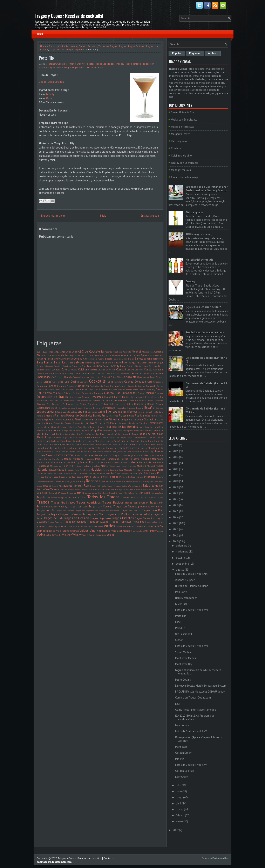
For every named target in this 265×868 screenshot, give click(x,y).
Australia (93, 359)
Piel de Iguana (179, 141)
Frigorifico (113, 416)
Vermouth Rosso (46, 531)
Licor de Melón (147, 448)
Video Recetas (71, 531)
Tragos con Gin (46, 510)
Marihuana (158, 459)
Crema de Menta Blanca (104, 390)
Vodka (41, 534)
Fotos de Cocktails (79, 415)
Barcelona (158, 359)
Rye (99, 486)
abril (179, 804)
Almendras (55, 355)
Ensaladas (121, 408)
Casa (46, 374)
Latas (130, 437)
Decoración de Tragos (52, 397)
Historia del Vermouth (199, 260)
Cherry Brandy (64, 377)
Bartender (59, 363)
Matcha (101, 462)
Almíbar (65, 355)
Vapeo (100, 527)
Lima (60, 455)
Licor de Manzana (88, 448)
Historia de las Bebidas (122, 427)
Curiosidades (129, 393)
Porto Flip (46, 58)
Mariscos (41, 462)
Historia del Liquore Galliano (192, 586)
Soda (160, 489)
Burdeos (40, 370)
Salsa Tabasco (114, 486)
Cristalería (51, 393)
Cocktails (63, 46)
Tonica (134, 497)
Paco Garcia (59, 473)
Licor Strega (149, 451)
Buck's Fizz (181, 604)
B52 (177, 704)
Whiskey (67, 535)
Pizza (56, 477)
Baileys (139, 359)
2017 (57, 352)
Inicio (40, 34)
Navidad (61, 470)
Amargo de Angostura (101, 355)
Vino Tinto (149, 531)
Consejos (83, 386)
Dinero (150, 400)
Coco (110, 382)
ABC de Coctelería (91, 351)
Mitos (78, 466)
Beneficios (109, 363)
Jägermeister (70, 434)
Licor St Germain (134, 451)
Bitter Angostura (132, 363)
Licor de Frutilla (147, 444)
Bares (40, 363)
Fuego (45, 420)
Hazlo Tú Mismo (108, 423)
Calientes (93, 370)
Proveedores (42, 482)
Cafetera (72, 370)
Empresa (88, 408)
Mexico (143, 462)
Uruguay (56, 526)
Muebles (132, 466)
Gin (106, 419)
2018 (63, 352)
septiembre (182, 564)
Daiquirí (149, 393)
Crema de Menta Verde (127, 390)
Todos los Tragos (108, 46)
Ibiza (73, 431)
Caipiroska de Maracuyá (185, 177)
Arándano (65, 359)
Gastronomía (84, 419)
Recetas (92, 46)
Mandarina (58, 459)
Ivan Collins (182, 725)
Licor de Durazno (127, 444)
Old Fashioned (184, 634)
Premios (140, 477)
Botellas (86, 366)
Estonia (59, 412)
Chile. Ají (106, 377)
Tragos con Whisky (141, 514)
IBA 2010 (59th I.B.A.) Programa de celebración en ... (195, 717)
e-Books (150, 404)
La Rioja (103, 437)
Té (136, 493)
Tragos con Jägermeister (87, 511)
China (114, 377)
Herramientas (156, 423)
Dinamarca (140, 400)
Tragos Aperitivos (89, 502)
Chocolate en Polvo (146, 377)
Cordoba (100, 386)
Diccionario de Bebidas (114, 400)
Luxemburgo (128, 455)
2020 (176, 481)
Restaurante (66, 486)
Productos (150, 477)
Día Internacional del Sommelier (75, 400)
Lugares (117, 455)
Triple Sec (138, 522)
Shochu (101, 489)
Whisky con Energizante (185, 163)
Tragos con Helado (65, 511)
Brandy (53, 46)
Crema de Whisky (147, 390)
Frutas (131, 416)
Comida (52, 386)
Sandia (64, 489)
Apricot (40, 359)
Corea (107, 386)
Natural (52, 470)
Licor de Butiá (147, 441)
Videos (84, 530)
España (149, 407)
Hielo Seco (77, 427)
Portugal (123, 477)
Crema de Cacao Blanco (48, 390)
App (162, 355)
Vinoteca (159, 531)
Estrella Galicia (70, 412)
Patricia (77, 473)
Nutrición (145, 470)
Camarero (111, 370)
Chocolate (130, 377)
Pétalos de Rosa (129, 473)
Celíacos (101, 374)
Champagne (44, 377)
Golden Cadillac (185, 771)
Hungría (66, 431)
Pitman (49, 477)
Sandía (71, 489)
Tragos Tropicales (121, 522)
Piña (140, 473)
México (152, 462)
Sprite (70, 493)
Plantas (71, 477)
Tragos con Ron (152, 510)
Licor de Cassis (51, 444)
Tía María (73, 497)
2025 (176, 451)
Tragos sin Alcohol (98, 522)
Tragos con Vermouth (72, 514)
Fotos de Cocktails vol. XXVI (191, 731)
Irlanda (40, 434)
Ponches (114, 477)
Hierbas (102, 427)
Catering (69, 374)
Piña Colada (150, 473)
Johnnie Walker (114, 434)
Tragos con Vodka (117, 514)
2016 (51, 352)
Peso (119, 473)
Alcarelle (127, 352)
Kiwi (95, 437)
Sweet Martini (183, 652)
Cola (150, 382)
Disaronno (159, 400)
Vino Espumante (121, 531)
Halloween (91, 423)
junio (179, 791)
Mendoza (125, 462)
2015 (45, 352)
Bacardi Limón (121, 359)
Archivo (213, 53)
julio (179, 785)
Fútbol (59, 420)
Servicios (86, 489)
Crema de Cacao (155, 386)
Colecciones (158, 382)
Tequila (41, 497)
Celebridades (88, 373)
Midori (65, 466)
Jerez (103, 434)
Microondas (55, 466)
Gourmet (138, 419)
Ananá (125, 355)
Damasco (159, 393)
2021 (176, 475)
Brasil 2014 (133, 366)
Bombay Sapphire (62, 366)
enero (179, 821)
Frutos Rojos (150, 416)
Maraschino (113, 459)
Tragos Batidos (136, 46)
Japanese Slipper (185, 580)
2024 (75, 352)
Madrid (148, 455)
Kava (81, 437)
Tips (83, 497)
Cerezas (115, 374)
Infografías (96, 430)
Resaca (47, 486)
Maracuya (100, 459)
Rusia (93, 486)
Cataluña (60, 374)
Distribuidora (53, 404)
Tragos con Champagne (128, 507)
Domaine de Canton (76, 404)
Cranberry (123, 386)
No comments (95, 67)
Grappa (68, 423)
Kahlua (74, 437)
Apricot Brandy (52, 359)
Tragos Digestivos (76, 49)
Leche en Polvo (58, 441)
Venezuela (121, 527)
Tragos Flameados (144, 518)
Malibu (48, 459)
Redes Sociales (117, 482)
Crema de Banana (137, 386)
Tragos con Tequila (48, 514)
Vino (93, 530)
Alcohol (136, 352)
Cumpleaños (87, 393)
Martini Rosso (88, 462)
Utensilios (67, 526)
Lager (112, 437)
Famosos (123, 412)
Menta (134, 462)
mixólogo (96, 466)
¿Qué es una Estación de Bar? (203, 307)
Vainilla (77, 526)
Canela (148, 370)
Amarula (116, 355)
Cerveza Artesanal (153, 373)
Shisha (94, 489)
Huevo (73, 46)
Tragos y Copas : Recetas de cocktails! (69, 16)
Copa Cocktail (56, 82)
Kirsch (89, 437)
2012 (176, 529)
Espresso (160, 408)
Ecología (160, 404)
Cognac (129, 382)
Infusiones (108, 431)
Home (43, 46)
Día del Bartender (114, 397)
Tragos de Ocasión (76, 518)
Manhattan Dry (184, 664)
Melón (117, 462)
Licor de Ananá (113, 441)
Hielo (69, 427)
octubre (180, 558)
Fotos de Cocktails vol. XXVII (192, 646)
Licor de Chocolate (71, 444)
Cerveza (136, 373)
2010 (176, 541)
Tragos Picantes (55, 522)
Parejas (69, 473)
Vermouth (142, 526)
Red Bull (106, 482)
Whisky (77, 534)
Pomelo (104, 477)
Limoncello (79, 455)
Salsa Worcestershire (131, 486)
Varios (109, 526)
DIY (63, 404)
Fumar (52, 419)
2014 (39, 352)
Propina (160, 477)
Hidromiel (54, 427)
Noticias (96, 469)
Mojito (104, 466)
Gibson (179, 640)
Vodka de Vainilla (54, 535)
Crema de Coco (66, 390)
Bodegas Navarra (45, 366)
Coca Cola (64, 382)
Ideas (78, 431)
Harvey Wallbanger (186, 598)
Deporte (86, 397)
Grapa (49, 423)
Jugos (66, 437)
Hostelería (159, 427)
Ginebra (114, 419)
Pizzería (63, 477)
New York (79, 470)
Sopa (52, 493)
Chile (98, 377)
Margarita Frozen (181, 134)
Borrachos (76, 366)
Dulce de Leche (117, 404)
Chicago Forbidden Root (84, 377)
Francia (97, 416)
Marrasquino (52, 462)
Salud (146, 485)
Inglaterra (118, 431)
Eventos (111, 411)
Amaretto (84, 355)
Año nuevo (135, 355)
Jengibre (95, 434)
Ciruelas (160, 377)
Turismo (41, 526)
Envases (131, 408)
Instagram (128, 431)
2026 (176, 445)
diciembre (182, 546)
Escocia (140, 408)
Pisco (160, 473)
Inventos (159, 430)
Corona (114, 386)
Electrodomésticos (47, 408)
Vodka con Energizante (184, 120)
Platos (88, 477)
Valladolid (92, 527)
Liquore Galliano (94, 455)
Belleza (99, 363)
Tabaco (131, 493)
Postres (131, 477)
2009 (176, 830)
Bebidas (79, 362)
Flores (63, 416)
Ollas (152, 470)
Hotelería (41, 431)
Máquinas (89, 459)
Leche (152, 437)
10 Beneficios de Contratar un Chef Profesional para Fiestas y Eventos (207, 189)
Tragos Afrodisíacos (63, 503)
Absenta (108, 352)
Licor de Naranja (52, 451)
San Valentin (52, 489)
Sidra (113, 489)
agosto (180, 570)
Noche (87, 470)
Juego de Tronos (130, 434)
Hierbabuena (90, 427)
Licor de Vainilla (83, 451)
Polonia (95, 477)
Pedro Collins (183, 680)
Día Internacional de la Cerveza (142, 397)
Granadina (150, 419)
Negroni (70, 470)
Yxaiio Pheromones (97, 535)
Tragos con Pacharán (109, 511)
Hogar (142, 427)
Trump (161, 522)
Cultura (76, 393)
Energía (97, 408)
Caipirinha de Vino (181, 156)
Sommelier (42, 493)
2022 (176, 469)
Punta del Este (62, 482)
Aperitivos (147, 355)
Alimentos (43, 355)
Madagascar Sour (181, 170)
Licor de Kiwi (50, 448)
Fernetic (140, 412)
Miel (72, 466)
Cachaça (56, 370)
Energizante (108, 408)
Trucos (148, 522)
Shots (108, 489)
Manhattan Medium (186, 658)
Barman (49, 363)
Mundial (151, 466)
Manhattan (181, 747)
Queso (73, 482)
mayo (179, 797)
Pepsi (103, 473)
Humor (58, 430)
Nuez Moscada (125, 470)
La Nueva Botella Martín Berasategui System (201, 686)
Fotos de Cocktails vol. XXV (191, 765)
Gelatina (99, 420)
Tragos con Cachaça (57, 507)
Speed (63, 493)
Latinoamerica (141, 437)
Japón (88, 434)
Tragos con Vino (95, 514)
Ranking (80, 481)
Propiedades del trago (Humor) (205, 332)
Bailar (131, 359)
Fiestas (50, 416)
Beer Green (182, 777)
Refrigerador (139, 482)
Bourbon (97, 366)
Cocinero (84, 382)
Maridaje (146, 459)
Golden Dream (184, 753)
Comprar (62, 386)
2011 (176, 536)
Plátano (80, 477)
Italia (48, 434)
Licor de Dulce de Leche (106, 444)
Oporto (82, 46)
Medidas (110, 462)
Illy (82, 431)
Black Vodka (147, 363)
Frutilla (139, 416)
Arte (85, 359)
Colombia (42, 386)
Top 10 (143, 497)
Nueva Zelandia (110, 470)
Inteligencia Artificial (143, 431)
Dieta (131, 400)
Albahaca (117, 352)
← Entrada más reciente (52, 216)
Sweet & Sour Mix (118, 493)
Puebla (51, 482)
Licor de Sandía (68, 451)
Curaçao (98, 393)
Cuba (60, 393)
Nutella (136, 470)
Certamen (124, 374)
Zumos (110, 535)
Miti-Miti (180, 759)
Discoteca (41, 404)
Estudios (82, 412)
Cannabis (158, 370)
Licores (159, 451)
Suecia (88, 493)
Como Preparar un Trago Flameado (196, 710)
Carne (39, 374)
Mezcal (160, 462)
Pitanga (40, 477)
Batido (43, 82)
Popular (177, 53)
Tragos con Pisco (130, 510)
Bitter (119, 363)
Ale (151, 352)
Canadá (130, 370)
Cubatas (68, 393)
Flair (57, 416)
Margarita (134, 459)
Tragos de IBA (57, 49)
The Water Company (57, 498)
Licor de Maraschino (128, 448)
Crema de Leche (83, 389)
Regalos (150, 481)
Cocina (75, 382)
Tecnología (144, 493)
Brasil (123, 366)
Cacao (48, 370)
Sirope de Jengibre (125, 489)
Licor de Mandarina (68, 448)
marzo (180, 809)
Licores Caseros (46, 455)
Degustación (75, 397)
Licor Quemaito (119, 451)
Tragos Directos (123, 518)
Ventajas (131, 526)
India (87, 431)
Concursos (71, 386)
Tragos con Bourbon (137, 503)
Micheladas (43, 466)
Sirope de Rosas (141, 489)
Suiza (95, 493)
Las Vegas (121, 437)
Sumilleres (103, 493)
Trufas (154, 522)
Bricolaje (143, 366)
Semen (78, 489)
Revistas (78, 486)
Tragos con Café (78, 507)
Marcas (124, 459)
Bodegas (159, 363)
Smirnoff (153, 489)
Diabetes (96, 400)
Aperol (156, 355)
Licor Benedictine (76, 441)
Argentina (77, 359)
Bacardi (109, 359)
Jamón (80, 434)
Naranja (42, 469)
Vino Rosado (136, 531)
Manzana (78, 459)
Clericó (47, 382)
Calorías (101, 370)
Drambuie (93, 404)
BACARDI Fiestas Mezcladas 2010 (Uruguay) (200, 692)
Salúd (155, 486)
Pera (108, 473)
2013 (176, 523)
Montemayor (115, 466)
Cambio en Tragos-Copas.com (193, 698)
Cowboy (176, 148)
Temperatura (157, 493)
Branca (107, 366)
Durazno (139, 404)
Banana (148, 359)
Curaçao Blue (112, 393)
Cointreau (140, 382)
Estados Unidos (46, 412)
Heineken (123, 423)
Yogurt (85, 535)
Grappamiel (78, 423)
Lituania (108, 455)
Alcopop (145, 352)
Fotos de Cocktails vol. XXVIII (192, 610)
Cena (108, 374)
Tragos (122, 46)
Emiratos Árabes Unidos (70, 408)
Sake (104, 486)
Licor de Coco (88, 444)
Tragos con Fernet (153, 507)
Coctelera (119, 382)
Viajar (59, 531)
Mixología (86, 466)
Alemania (158, 352)
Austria (101, 359)
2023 (69, 352)
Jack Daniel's (57, 434)
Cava (77, 373)
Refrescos (128, 482)
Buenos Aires (156, 366)
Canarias (139, 370)
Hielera (63, 427)
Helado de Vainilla (137, 423)
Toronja (152, 498)
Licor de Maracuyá (107, 448)
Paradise (180, 628)
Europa (101, 412)
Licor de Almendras (96, 441)
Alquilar (74, 355)
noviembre (182, 552)
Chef (53, 377)
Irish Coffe (181, 592)
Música (160, 466)
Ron (86, 485)
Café (64, 370)
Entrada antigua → (151, 216)
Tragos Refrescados (75, 522)
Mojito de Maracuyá (182, 127)
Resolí (55, 486)
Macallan (139, 455)
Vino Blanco (103, 531)
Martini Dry (73, 462)
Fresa (105, 416)
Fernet (132, 412)
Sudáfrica (79, 493)
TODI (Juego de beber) (199, 234)
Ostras (40, 473)
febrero (180, 815)
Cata (51, 373)
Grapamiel (59, 423)
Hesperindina (43, 427)
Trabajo (160, 498)
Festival (148, 412)
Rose (178, 622)
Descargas (97, 397)
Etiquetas (92, 412)
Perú (114, 473)
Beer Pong (90, 363)
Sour (57, 493)
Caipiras (83, 370)
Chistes (120, 377)
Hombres (149, 427)
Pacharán (48, 473)
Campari (121, 370)
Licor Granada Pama (101, 451)
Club (55, 382)
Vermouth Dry (156, 526)
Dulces (130, 404)
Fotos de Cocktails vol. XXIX (191, 574)
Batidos (69, 363)
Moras (124, 466)
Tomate (125, 497)
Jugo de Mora (54, 437)
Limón (69, 455)
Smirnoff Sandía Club (183, 112)
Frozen (123, 416)
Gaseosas (69, 419)
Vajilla (84, 527)
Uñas (48, 527)
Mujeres (141, 466)
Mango (68, 459)
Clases (39, 382)
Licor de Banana (130, 441)
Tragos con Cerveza (100, 507)
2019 (176, 487)
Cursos (141, 393)
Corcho (93, 386)
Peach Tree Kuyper (91, 473)
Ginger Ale (127, 419)
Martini (62, 462)
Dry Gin (103, 404)
